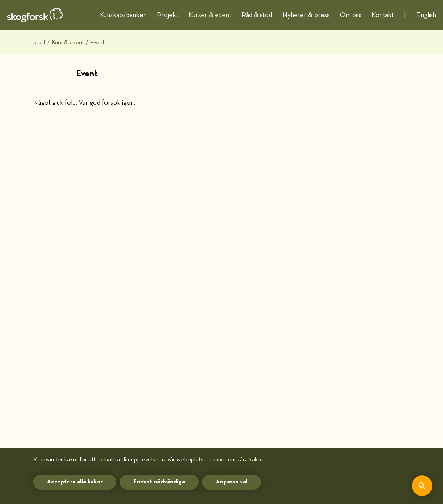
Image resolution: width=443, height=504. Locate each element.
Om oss (351, 15)
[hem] (35, 15)
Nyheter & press (306, 15)
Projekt (168, 15)
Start (39, 42)
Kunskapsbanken (123, 15)
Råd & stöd (257, 15)
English (426, 15)
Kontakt (383, 15)
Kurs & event (68, 42)
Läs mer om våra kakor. (235, 460)
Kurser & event (210, 15)
